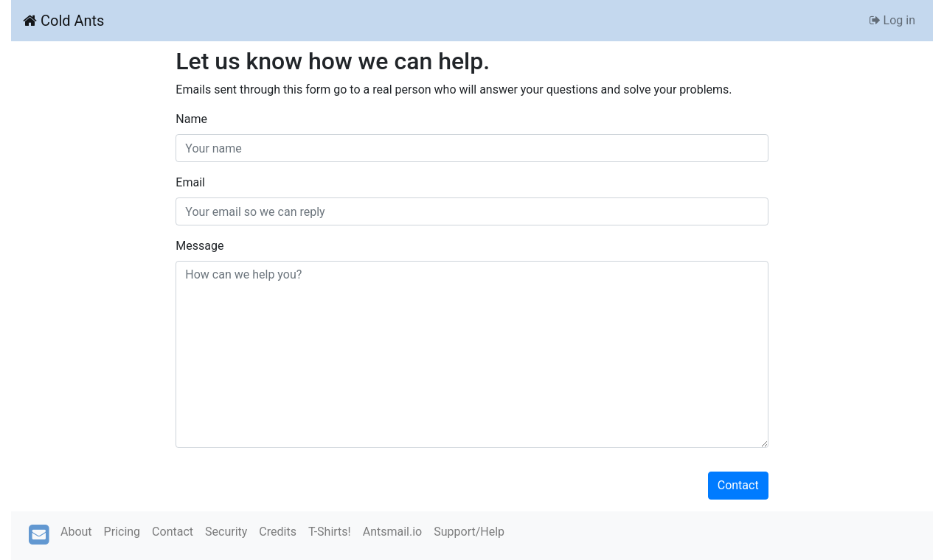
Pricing (122, 532)
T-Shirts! (330, 532)
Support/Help (469, 532)
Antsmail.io (393, 532)
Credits (278, 532)
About (76, 532)
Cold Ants (63, 21)
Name (191, 119)
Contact (738, 485)
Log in (892, 20)
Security (226, 532)
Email (190, 182)
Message (199, 246)
